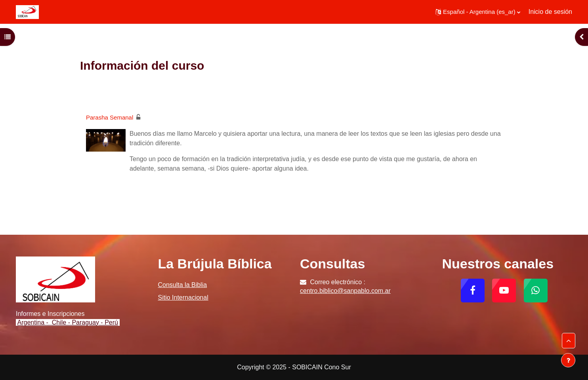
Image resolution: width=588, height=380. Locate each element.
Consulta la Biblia (183, 285)
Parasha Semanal (110, 117)
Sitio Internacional (183, 297)
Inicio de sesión (550, 12)
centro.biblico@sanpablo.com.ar (345, 291)
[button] (478, 12)
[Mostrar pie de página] (568, 360)
